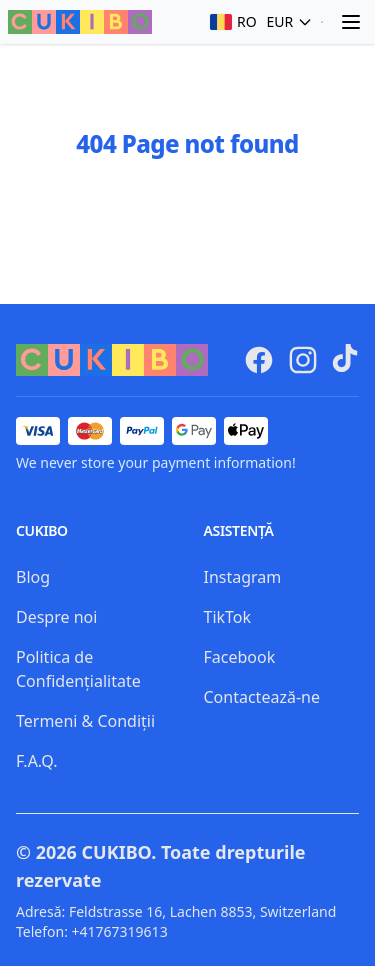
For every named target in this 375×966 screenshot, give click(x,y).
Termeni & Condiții (85, 721)
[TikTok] (345, 358)
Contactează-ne (262, 697)
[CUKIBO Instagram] (303, 360)
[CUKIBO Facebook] (259, 360)
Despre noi (56, 617)
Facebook (240, 657)
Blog (33, 577)
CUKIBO (117, 852)
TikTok (228, 617)
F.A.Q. (37, 761)
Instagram (243, 577)
